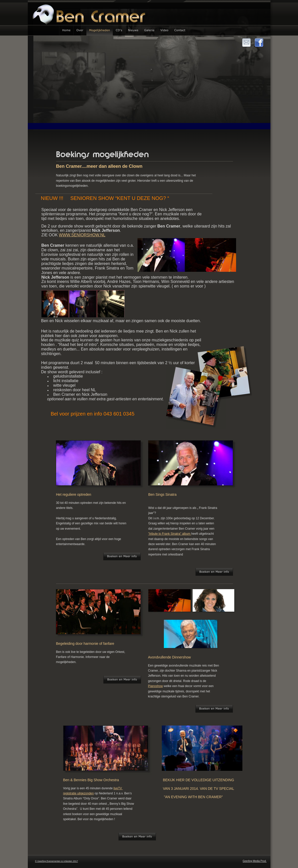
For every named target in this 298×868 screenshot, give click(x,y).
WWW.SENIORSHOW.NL (82, 235)
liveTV (118, 788)
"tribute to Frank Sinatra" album (170, 534)
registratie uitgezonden (78, 793)
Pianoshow (156, 686)
